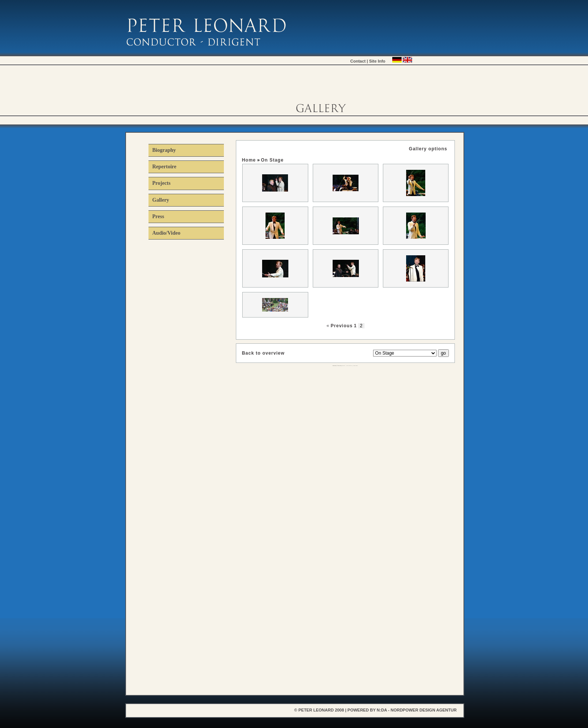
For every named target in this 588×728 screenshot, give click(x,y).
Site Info (377, 61)
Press (158, 216)
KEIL (347, 366)
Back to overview (263, 353)
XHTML (355, 366)
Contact (358, 61)
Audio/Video (166, 233)
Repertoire (164, 167)
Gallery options (428, 149)
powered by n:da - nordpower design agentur (402, 710)
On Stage (272, 160)
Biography (164, 150)
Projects (161, 183)
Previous (342, 326)
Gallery (161, 200)
